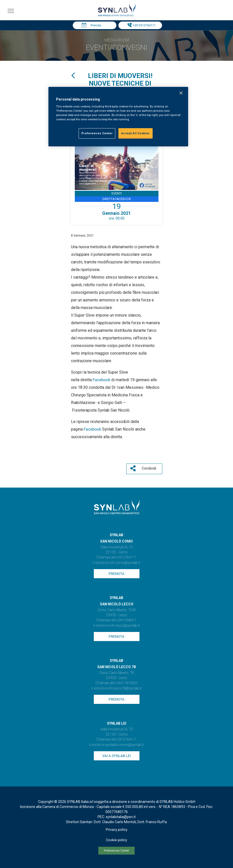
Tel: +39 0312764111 (141, 25)
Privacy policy (116, 830)
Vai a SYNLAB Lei (116, 756)
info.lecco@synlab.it (124, 626)
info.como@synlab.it (124, 563)
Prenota (96, 25)
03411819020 (127, 683)
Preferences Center (116, 851)
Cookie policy (116, 840)
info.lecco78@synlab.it (124, 688)
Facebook (102, 380)
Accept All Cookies (136, 133)
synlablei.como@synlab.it (125, 745)
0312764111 (127, 557)
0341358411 (127, 620)
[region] (118, 117)
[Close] (181, 93)
